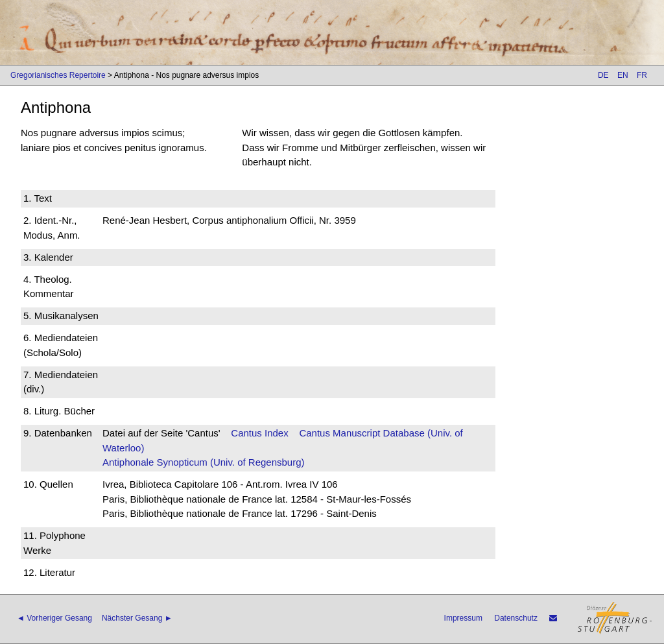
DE (603, 75)
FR (642, 75)
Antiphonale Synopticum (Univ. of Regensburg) (204, 462)
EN (623, 75)
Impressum (463, 618)
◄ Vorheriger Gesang (54, 618)
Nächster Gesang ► (137, 618)
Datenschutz (516, 618)
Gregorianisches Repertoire (58, 75)
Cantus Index (259, 433)
